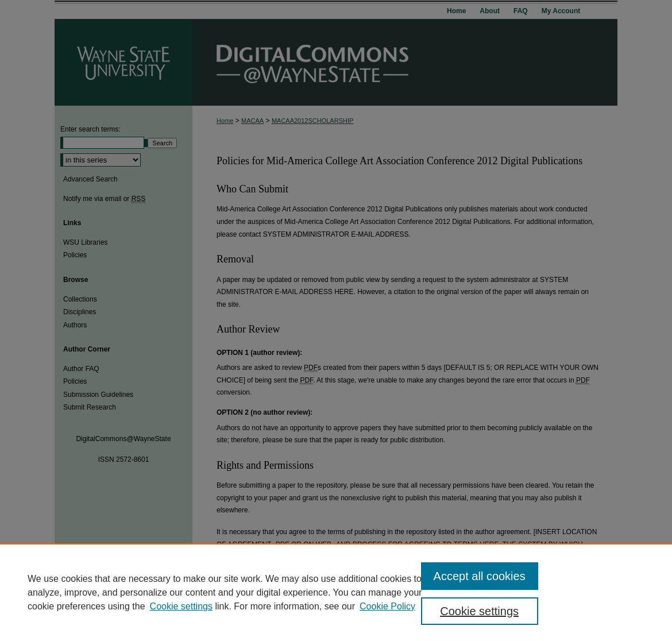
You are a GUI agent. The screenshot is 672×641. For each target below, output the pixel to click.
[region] (336, 592)
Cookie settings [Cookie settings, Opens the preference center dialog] (479, 611)
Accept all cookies (480, 576)
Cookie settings (181, 606)
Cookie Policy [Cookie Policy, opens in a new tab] (387, 606)
